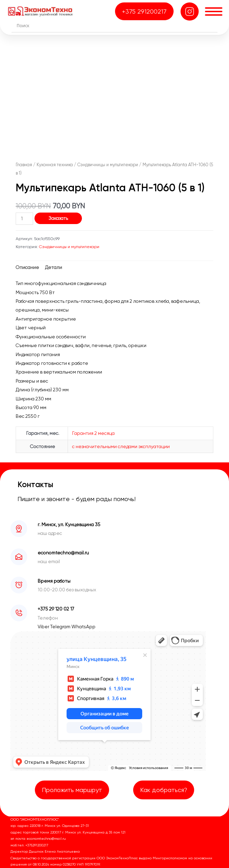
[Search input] (116, 25)
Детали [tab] (54, 267)
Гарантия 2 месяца (93, 433)
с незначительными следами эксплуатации (121, 446)
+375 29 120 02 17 (56, 609)
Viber (44, 627)
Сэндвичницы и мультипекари (108, 165)
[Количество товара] (24, 219)
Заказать (58, 218)
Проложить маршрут (72, 790)
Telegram (61, 627)
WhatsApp (83, 627)
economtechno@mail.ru (63, 553)
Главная (24, 165)
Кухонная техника (55, 165)
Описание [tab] (27, 267)
